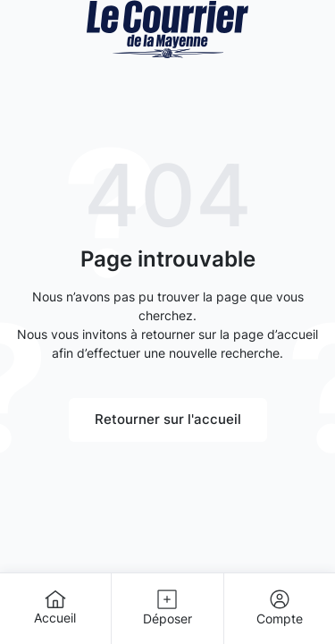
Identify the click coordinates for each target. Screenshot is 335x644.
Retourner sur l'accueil (168, 419)
